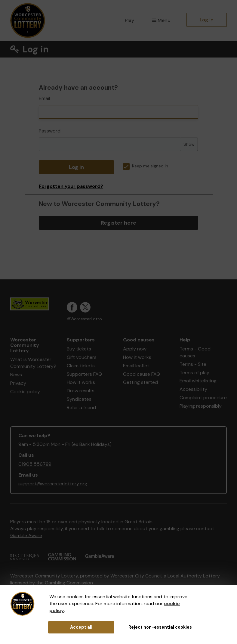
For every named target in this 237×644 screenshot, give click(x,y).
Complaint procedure (203, 398)
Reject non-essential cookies (160, 627)
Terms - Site (193, 364)
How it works (81, 382)
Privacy (18, 383)
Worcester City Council (136, 576)
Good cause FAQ (142, 374)
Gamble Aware (26, 535)
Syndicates (79, 399)
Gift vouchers (82, 357)
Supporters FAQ (84, 374)
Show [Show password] (189, 144)
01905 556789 (35, 464)
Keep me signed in (146, 166)
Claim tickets (81, 366)
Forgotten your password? (71, 186)
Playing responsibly (201, 406)
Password (50, 131)
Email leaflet (136, 366)
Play (129, 20)
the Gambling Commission (65, 583)
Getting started (140, 382)
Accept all (81, 627)
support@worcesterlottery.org (53, 484)
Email (44, 98)
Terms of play (194, 373)
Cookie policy (25, 392)
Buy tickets (79, 349)
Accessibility (193, 389)
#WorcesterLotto (84, 319)
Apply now (135, 349)
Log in (207, 20)
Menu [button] (161, 20)
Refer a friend (81, 408)
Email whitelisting (198, 381)
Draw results (81, 391)
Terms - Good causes (195, 352)
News (16, 375)
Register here (118, 223)
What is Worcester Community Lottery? (33, 363)
